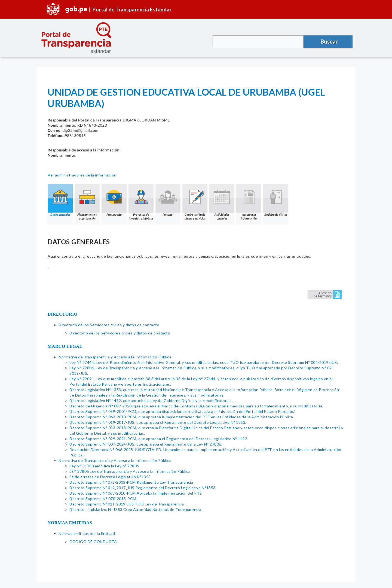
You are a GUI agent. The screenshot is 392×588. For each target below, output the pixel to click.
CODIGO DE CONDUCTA (93, 542)
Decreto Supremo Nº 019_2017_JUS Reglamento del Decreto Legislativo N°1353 (143, 488)
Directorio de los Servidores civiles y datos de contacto (109, 325)
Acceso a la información (249, 202)
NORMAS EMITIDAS (70, 523)
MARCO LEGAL (65, 346)
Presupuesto (114, 200)
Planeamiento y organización (87, 202)
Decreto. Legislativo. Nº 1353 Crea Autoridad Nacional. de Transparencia (135, 509)
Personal (168, 200)
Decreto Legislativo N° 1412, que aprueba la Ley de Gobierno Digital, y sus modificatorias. (151, 400)
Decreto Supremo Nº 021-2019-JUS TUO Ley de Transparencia (127, 504)
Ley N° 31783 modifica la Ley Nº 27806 (104, 466)
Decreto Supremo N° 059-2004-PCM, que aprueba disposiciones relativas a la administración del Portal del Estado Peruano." (182, 411)
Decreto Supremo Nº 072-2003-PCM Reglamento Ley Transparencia (131, 482)
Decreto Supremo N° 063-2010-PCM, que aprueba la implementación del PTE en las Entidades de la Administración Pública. (182, 417)
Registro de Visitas (276, 200)
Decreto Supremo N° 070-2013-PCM (103, 499)
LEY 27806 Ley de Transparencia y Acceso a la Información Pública (130, 471)
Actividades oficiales (222, 202)
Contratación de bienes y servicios (195, 202)
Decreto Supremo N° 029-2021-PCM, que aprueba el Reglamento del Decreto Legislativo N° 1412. (159, 439)
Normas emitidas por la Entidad (87, 533)
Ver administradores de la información (82, 175)
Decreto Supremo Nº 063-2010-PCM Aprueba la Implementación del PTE (136, 493)
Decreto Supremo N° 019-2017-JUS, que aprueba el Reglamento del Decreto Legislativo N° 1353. (158, 422)
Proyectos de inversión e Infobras (141, 202)
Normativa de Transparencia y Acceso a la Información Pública (115, 357)
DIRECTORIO (63, 314)
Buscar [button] (329, 41)
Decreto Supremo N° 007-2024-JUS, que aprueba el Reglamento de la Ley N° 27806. (146, 444)
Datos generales (60, 200)
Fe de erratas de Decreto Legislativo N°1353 (110, 477)
